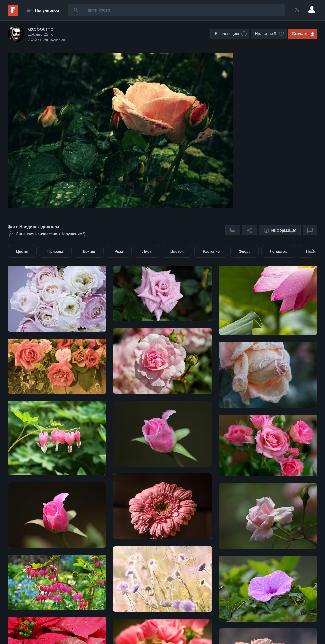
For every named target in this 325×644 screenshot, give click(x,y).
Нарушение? (72, 234)
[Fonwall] (13, 14)
